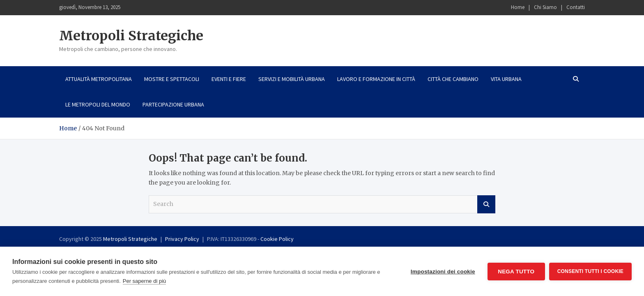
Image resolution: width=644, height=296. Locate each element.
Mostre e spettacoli (172, 79)
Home (518, 7)
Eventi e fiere (229, 79)
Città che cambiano (453, 79)
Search (486, 204)
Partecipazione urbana (173, 104)
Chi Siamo (545, 7)
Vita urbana (506, 79)
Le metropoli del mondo (98, 104)
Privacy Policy (182, 239)
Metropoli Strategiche (131, 36)
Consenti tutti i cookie (590, 271)
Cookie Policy (277, 239)
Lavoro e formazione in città (376, 79)
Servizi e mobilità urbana (292, 79)
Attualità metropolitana (99, 79)
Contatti (576, 7)
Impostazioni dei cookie (443, 272)
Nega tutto (516, 272)
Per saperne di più (145, 281)
